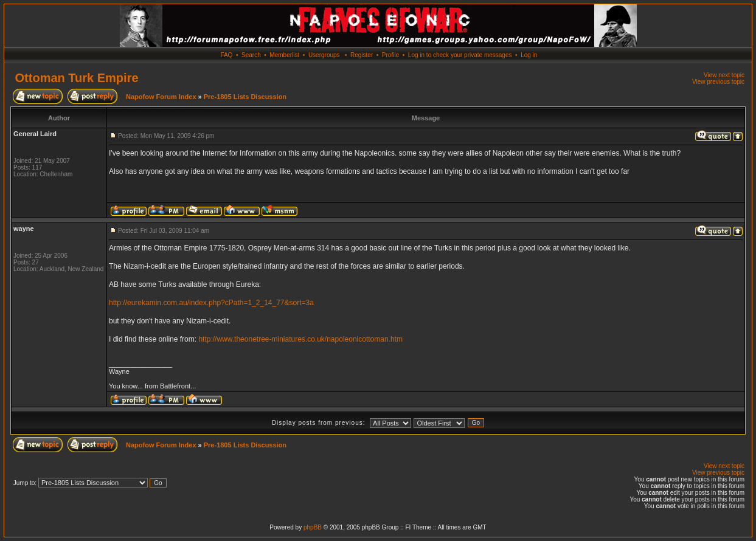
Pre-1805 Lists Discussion (245, 97)
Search (251, 55)
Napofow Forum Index (161, 97)
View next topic (724, 75)
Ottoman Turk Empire (77, 78)
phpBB (313, 527)
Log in (529, 55)
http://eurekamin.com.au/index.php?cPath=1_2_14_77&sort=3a (211, 303)
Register (362, 55)
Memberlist (284, 55)
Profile (390, 55)
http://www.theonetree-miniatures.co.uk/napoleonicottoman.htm (300, 339)
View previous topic (718, 82)
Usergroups (324, 55)
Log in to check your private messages (460, 55)
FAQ (226, 55)
